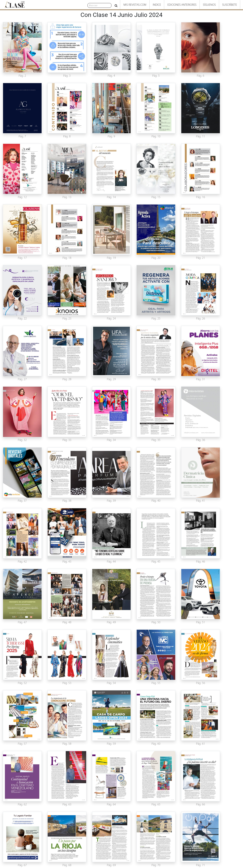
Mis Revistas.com (135, 5)
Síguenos (209, 5)
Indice (157, 5)
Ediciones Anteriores (182, 5)
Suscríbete (230, 5)
